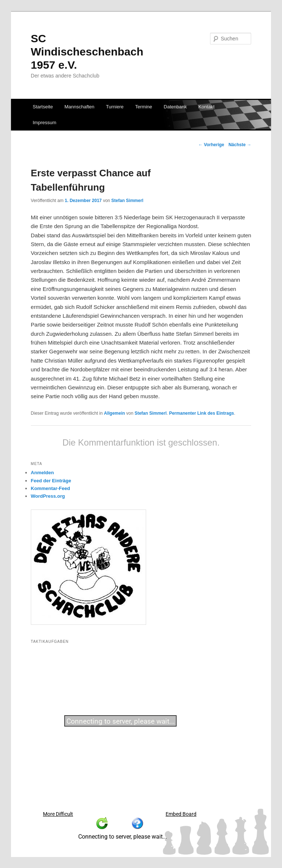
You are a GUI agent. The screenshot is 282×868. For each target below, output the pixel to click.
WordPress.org (48, 496)
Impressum (44, 123)
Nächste (240, 145)
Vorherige (211, 145)
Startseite (43, 107)
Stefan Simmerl (127, 201)
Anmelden (42, 473)
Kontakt (206, 107)
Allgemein (114, 413)
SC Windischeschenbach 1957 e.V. (87, 52)
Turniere (115, 107)
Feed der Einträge (51, 481)
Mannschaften (79, 107)
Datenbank (175, 107)
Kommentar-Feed (50, 488)
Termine (144, 107)
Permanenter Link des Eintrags (201, 413)
